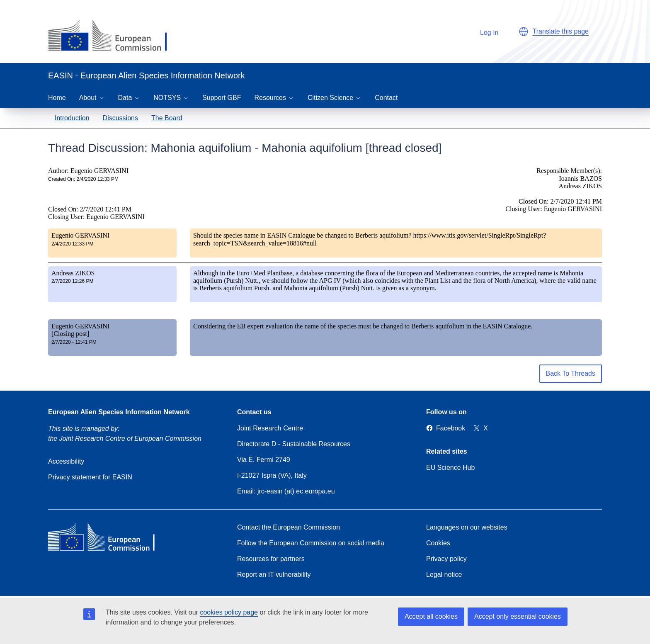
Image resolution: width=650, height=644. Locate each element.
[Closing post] (70, 334)
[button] (524, 32)
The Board (167, 118)
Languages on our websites (467, 527)
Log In (485, 31)
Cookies (438, 543)
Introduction (72, 118)
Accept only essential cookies (518, 616)
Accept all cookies (431, 616)
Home (57, 98)
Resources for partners (271, 559)
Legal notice (444, 575)
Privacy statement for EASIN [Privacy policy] (90, 477)
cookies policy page (229, 612)
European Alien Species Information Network (119, 412)
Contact (386, 98)
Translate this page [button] (561, 31)
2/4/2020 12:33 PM (72, 244)
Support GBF (222, 98)
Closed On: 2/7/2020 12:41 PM (90, 209)
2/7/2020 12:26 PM (72, 281)
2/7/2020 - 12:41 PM (74, 342)
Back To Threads (571, 373)
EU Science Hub (450, 468)
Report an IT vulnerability (274, 575)
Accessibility (66, 461)
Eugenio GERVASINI (80, 235)
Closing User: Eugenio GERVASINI (96, 217)
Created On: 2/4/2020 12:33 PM (83, 179)
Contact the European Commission (289, 527)
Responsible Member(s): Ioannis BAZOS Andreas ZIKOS (569, 178)
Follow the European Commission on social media (311, 543)
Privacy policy (446, 559)
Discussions (120, 118)
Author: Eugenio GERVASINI (88, 171)
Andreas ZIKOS (73, 273)
